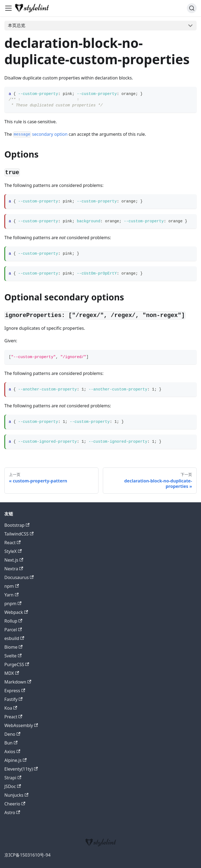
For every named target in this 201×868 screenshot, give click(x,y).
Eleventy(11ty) (21, 769)
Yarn (11, 595)
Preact (13, 717)
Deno (12, 734)
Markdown (18, 682)
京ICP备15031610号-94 (27, 855)
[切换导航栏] (8, 8)
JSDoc (13, 786)
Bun (11, 743)
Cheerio (15, 804)
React (13, 543)
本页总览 (17, 25)
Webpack (16, 612)
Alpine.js (16, 760)
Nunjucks (16, 795)
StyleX (13, 551)
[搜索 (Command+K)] (192, 8)
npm (12, 586)
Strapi (13, 778)
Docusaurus (19, 577)
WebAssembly (21, 725)
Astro (12, 812)
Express (15, 691)
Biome (13, 647)
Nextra (14, 569)
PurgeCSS (17, 664)
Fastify (13, 699)
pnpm (13, 604)
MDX (12, 673)
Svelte (13, 656)
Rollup (13, 621)
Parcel (13, 630)
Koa (11, 708)
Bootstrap (17, 525)
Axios (12, 752)
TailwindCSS (19, 534)
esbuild (14, 638)
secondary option (40, 134)
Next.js (14, 560)
